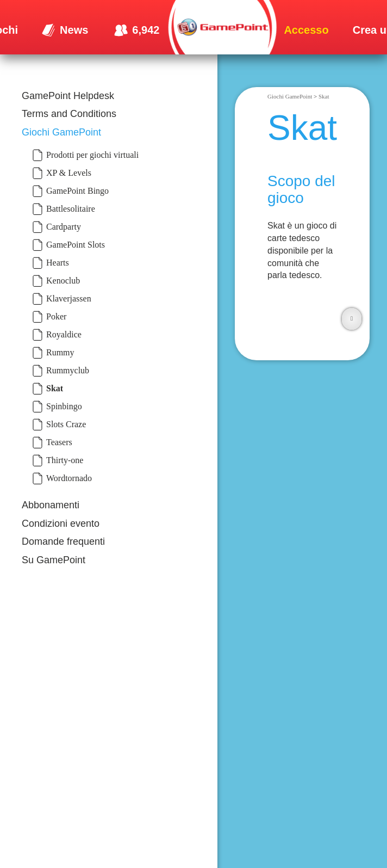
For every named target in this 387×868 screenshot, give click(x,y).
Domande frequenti (63, 541)
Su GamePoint (54, 560)
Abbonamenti (51, 505)
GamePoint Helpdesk (68, 96)
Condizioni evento (61, 524)
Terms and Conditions (69, 114)
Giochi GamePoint (61, 132)
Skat (324, 96)
